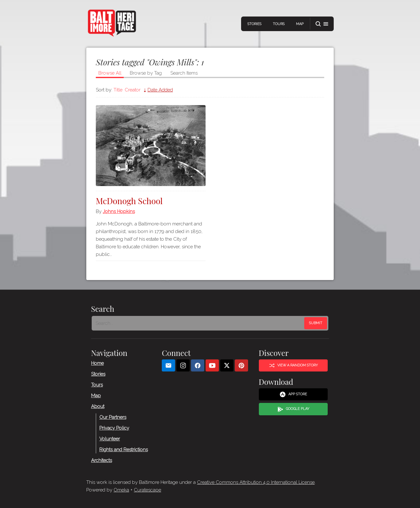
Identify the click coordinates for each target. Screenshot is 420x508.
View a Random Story (293, 365)
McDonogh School (129, 201)
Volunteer (110, 439)
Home (97, 363)
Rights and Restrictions (124, 450)
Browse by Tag (146, 73)
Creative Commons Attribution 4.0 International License (256, 482)
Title (118, 90)
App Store (293, 394)
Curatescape (148, 490)
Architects (102, 460)
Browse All (110, 73)
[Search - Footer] (199, 323)
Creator (133, 90)
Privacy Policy (114, 428)
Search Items (184, 73)
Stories (254, 24)
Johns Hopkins (119, 211)
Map (300, 24)
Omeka (121, 490)
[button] (322, 24)
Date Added (160, 90)
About (98, 406)
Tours (279, 24)
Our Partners (113, 417)
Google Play (293, 409)
